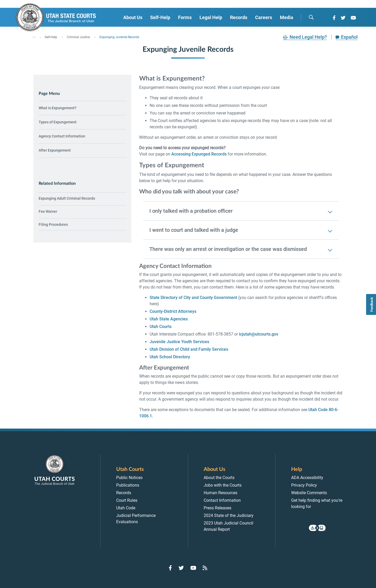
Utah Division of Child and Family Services (189, 349)
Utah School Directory (170, 357)
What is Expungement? (58, 108)
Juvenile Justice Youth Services (179, 342)
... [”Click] (34, 36)
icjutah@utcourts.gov (259, 334)
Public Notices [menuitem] (129, 478)
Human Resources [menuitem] (221, 493)
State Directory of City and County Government (193, 298)
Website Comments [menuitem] (309, 493)
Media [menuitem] (287, 17)
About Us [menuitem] (133, 17)
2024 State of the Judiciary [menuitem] (229, 515)
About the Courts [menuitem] (219, 478)
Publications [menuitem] (128, 485)
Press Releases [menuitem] (218, 508)
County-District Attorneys (173, 311)
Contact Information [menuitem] (222, 500)
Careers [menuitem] (264, 17)
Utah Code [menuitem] (126, 508)
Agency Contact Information (62, 136)
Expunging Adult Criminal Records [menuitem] (67, 198)
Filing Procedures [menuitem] (53, 224)
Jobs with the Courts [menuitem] (223, 485)
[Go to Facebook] (334, 18)
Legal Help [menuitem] (211, 17)
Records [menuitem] (239, 17)
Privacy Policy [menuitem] (304, 485)
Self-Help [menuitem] (160, 17)
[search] (311, 17)
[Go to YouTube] (353, 18)
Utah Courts (161, 327)
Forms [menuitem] (185, 17)
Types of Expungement (58, 122)
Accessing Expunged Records (199, 154)
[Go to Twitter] (343, 18)
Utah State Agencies (169, 319)
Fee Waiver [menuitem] (48, 211)
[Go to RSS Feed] (205, 568)
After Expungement (55, 150)
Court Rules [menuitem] (127, 500)
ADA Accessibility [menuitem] (307, 478)
